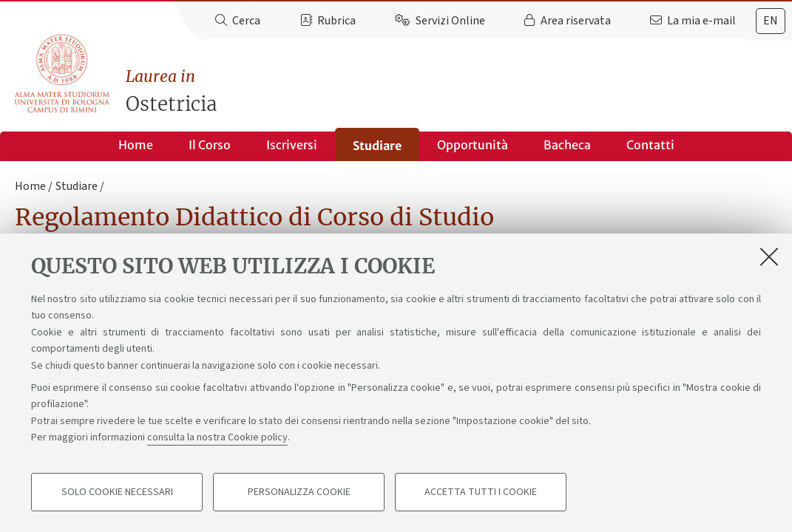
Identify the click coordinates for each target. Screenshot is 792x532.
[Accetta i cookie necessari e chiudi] (769, 256)
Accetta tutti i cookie (481, 492)
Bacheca (567, 145)
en (771, 21)
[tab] (771, 21)
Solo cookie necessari (117, 492)
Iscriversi (292, 145)
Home (136, 145)
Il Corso (210, 145)
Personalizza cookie (299, 492)
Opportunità (473, 145)
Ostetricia (459, 91)
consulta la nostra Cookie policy (217, 437)
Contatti (650, 145)
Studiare (377, 146)
